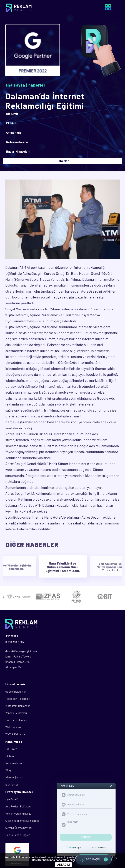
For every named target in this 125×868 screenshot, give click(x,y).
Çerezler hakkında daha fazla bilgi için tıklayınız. (62, 860)
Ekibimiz (11, 756)
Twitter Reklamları (16, 720)
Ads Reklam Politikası (18, 806)
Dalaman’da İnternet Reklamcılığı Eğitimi (45, 101)
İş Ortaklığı (12, 784)
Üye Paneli (12, 799)
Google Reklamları (16, 691)
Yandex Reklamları (16, 713)
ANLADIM (63, 865)
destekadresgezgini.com (21, 651)
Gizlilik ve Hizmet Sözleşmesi (23, 821)
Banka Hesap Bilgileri (18, 835)
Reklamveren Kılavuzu (18, 813)
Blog (8, 770)
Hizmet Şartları (14, 777)
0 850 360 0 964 (15, 642)
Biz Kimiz (11, 749)
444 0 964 (12, 636)
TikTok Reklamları (16, 734)
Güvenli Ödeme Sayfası (19, 828)
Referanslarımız (15, 763)
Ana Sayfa (15, 85)
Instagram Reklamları (18, 706)
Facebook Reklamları (18, 699)
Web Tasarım (13, 727)
